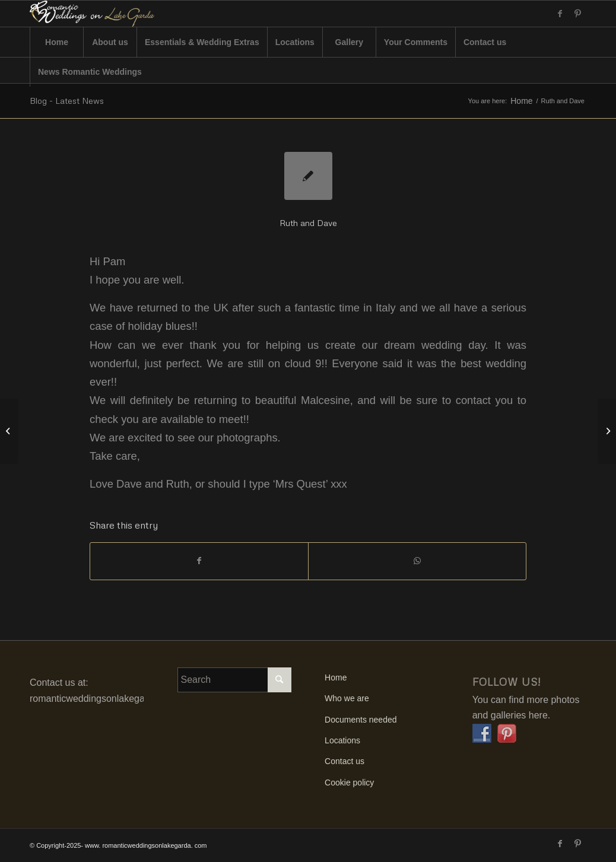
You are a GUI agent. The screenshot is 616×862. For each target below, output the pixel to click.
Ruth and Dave (308, 223)
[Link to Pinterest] (577, 14)
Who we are (347, 698)
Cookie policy (349, 783)
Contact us (344, 761)
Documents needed (361, 720)
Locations (342, 740)
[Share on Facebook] (199, 561)
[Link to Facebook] (560, 14)
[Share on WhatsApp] (417, 561)
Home (521, 101)
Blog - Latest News (67, 101)
